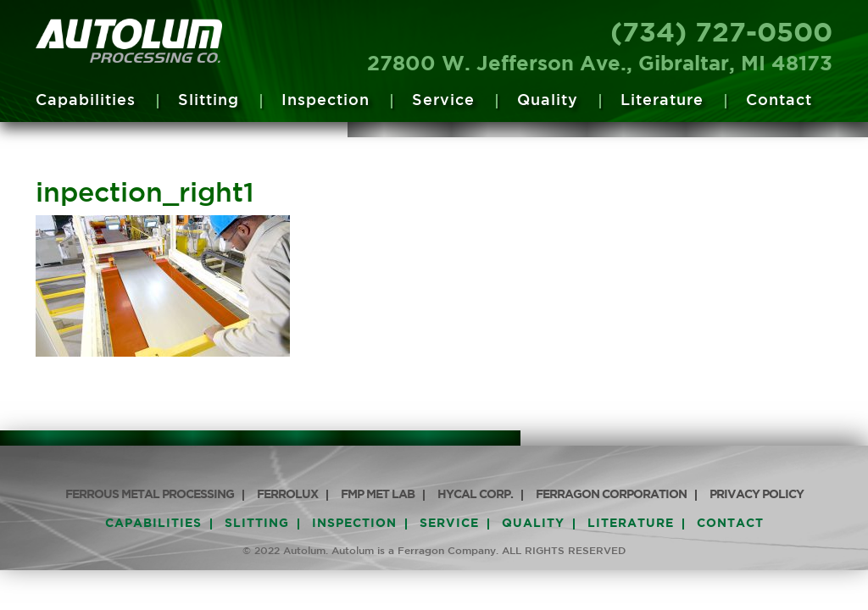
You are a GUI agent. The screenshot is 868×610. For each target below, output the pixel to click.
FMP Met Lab (378, 495)
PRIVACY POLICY (757, 495)
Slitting (209, 101)
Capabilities (86, 101)
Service (443, 101)
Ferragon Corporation (611, 495)
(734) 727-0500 (721, 34)
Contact (779, 101)
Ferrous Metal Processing (150, 495)
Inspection (325, 101)
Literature (662, 101)
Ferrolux (287, 495)
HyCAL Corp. (475, 495)
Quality (548, 101)
